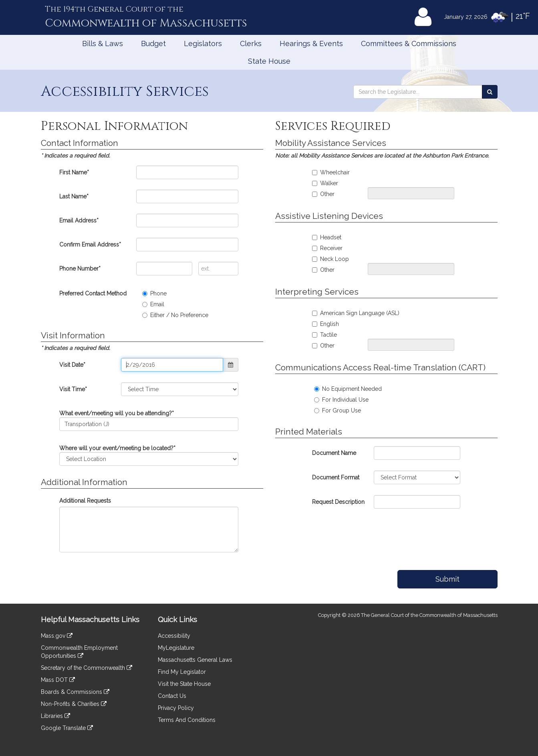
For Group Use (338, 410)
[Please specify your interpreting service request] (411, 345)
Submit (447, 579)
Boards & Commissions (75, 692)
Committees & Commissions (409, 43)
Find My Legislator (182, 672)
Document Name (334, 453)
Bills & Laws (103, 43)
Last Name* (74, 196)
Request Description (338, 502)
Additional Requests (85, 501)
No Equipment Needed (348, 389)
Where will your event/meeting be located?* (117, 448)
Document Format (336, 477)
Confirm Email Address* (90, 245)
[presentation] (389, 536)
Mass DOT (58, 680)
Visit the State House (184, 684)
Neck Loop (330, 259)
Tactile (324, 335)
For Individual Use (341, 400)
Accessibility (174, 636)
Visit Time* (73, 389)
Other (323, 194)
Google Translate (67, 728)
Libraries (55, 716)
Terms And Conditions (187, 720)
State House (269, 61)
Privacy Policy (176, 708)
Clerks (251, 43)
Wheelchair (331, 172)
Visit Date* (72, 365)
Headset (327, 237)
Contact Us (172, 696)
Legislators (203, 43)
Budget (153, 43)
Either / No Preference (175, 315)
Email (153, 304)
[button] (231, 365)
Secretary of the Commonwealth (87, 668)
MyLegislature (176, 648)
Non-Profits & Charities (74, 704)
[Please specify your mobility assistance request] (411, 193)
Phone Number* (80, 269)
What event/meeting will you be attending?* (117, 413)
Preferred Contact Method (93, 293)
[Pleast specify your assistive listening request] (411, 269)
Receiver (327, 248)
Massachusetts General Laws (195, 660)
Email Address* (79, 220)
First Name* (74, 172)
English (325, 324)
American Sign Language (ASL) (356, 313)
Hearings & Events (311, 43)
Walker (325, 183)
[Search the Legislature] (490, 92)
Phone (154, 293)
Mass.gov (57, 636)
